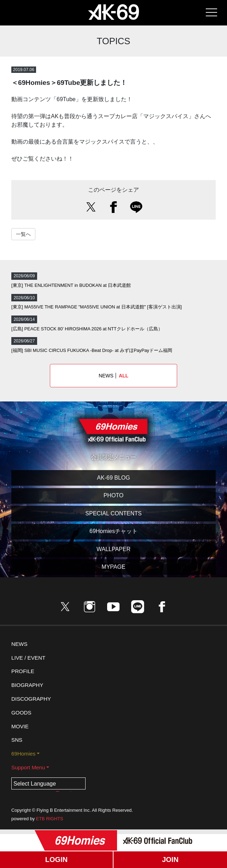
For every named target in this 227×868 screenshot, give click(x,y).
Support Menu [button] (28, 767)
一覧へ (23, 234)
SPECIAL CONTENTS (113, 513)
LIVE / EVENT (28, 658)
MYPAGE (113, 567)
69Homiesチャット (113, 531)
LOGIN (56, 860)
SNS (17, 740)
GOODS (21, 713)
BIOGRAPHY (27, 685)
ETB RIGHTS (50, 819)
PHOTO (114, 495)
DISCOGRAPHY (31, 699)
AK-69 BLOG (113, 478)
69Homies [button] (23, 754)
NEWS (113, 376)
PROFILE (23, 671)
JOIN (170, 860)
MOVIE (20, 726)
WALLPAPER (113, 549)
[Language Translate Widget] (48, 783)
